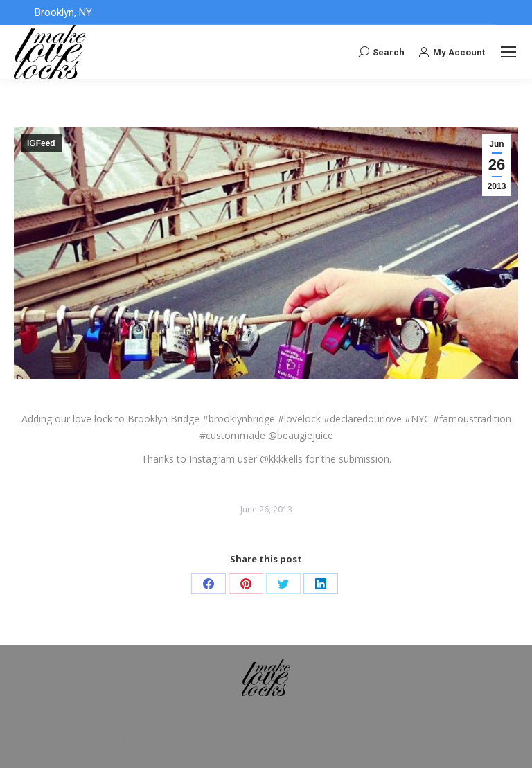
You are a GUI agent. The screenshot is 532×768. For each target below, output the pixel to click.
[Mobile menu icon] (508, 52)
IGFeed (41, 143)
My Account (452, 52)
